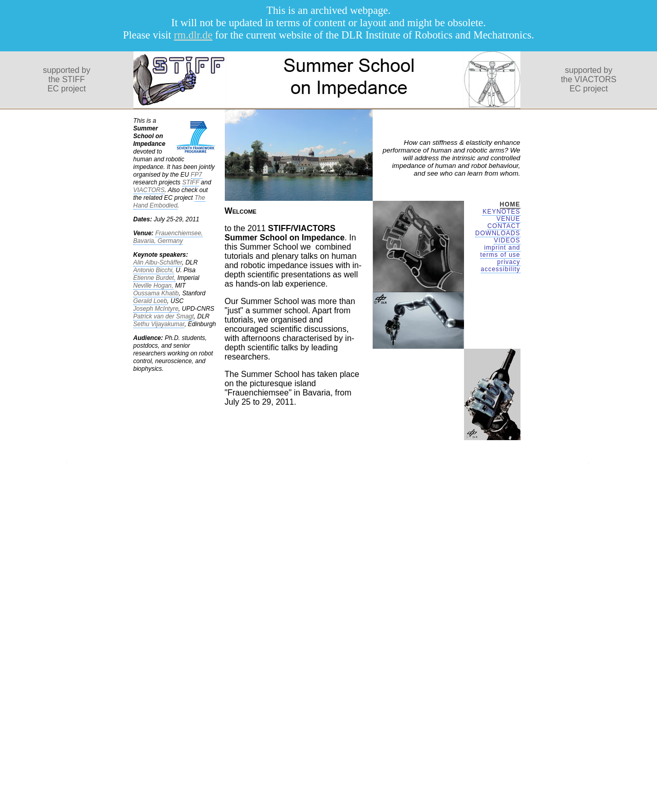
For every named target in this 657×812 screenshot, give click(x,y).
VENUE (508, 219)
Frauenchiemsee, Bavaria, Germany (168, 237)
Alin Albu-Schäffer (158, 262)
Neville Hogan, (153, 286)
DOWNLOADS (498, 233)
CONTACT (504, 226)
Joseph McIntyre (156, 309)
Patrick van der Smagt (164, 316)
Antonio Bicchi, (154, 270)
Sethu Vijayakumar (159, 324)
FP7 (197, 175)
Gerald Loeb (150, 301)
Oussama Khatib (156, 293)
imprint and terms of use (500, 251)
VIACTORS (149, 190)
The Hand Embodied (169, 202)
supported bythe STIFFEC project (67, 79)
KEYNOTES (501, 212)
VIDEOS (507, 240)
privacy (509, 262)
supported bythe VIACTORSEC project (589, 79)
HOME (510, 204)
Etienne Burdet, (155, 278)
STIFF (191, 182)
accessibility (501, 269)
